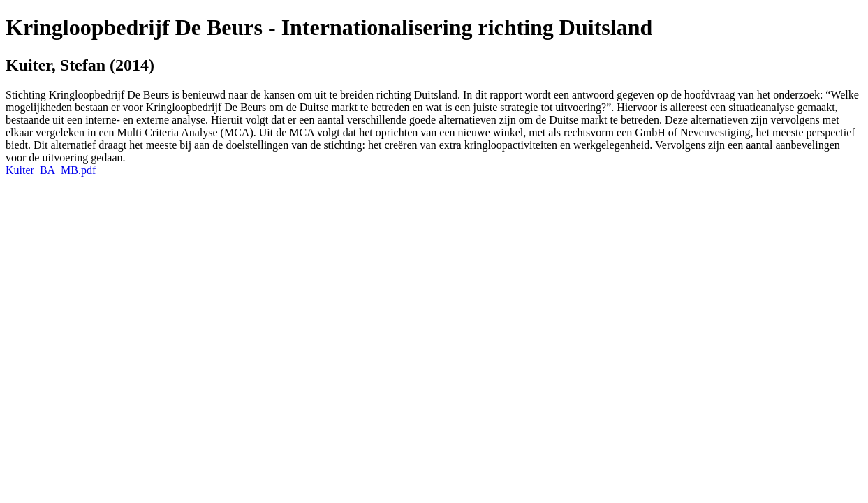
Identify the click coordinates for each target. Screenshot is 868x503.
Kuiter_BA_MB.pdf (51, 170)
